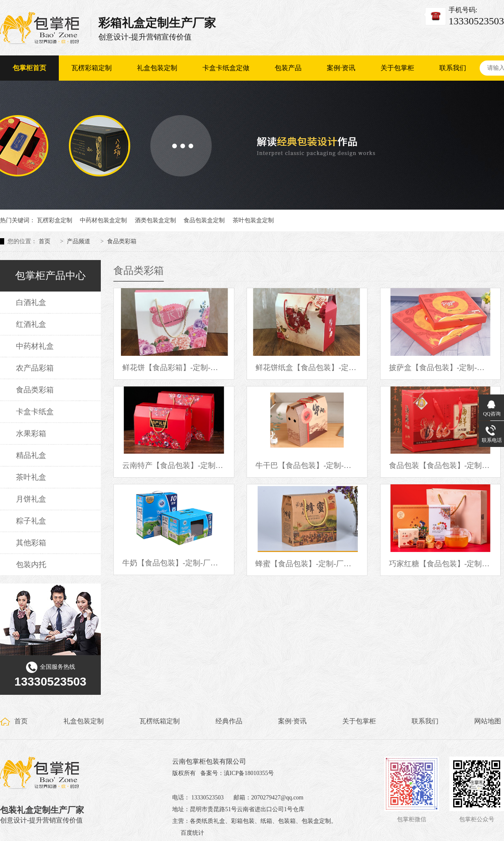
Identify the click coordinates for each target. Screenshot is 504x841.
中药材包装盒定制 (103, 220)
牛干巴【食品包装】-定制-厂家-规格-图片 (307, 465)
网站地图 (488, 721)
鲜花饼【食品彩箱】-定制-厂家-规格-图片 (174, 368)
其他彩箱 (31, 543)
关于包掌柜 (397, 68)
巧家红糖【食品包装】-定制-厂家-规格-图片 (441, 564)
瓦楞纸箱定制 (160, 721)
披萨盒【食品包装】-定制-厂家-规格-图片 (441, 368)
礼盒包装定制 (157, 68)
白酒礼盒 (31, 302)
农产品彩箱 (35, 368)
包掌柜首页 (29, 68)
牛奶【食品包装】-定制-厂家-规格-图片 (174, 563)
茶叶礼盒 (31, 477)
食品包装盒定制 (204, 220)
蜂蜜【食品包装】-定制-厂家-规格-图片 (307, 564)
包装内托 (31, 565)
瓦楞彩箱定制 (92, 68)
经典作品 (229, 721)
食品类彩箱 (122, 241)
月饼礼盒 (31, 499)
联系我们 (453, 68)
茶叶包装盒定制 (253, 220)
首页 (45, 241)
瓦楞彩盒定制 (55, 220)
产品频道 (79, 241)
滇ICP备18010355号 (249, 773)
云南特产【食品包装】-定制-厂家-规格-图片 (174, 465)
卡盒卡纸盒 (35, 412)
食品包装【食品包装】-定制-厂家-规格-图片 (441, 465)
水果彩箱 (31, 434)
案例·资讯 (341, 68)
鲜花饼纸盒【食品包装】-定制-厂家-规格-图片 (307, 368)
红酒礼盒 (31, 324)
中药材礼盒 (35, 346)
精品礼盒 (31, 455)
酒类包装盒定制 (155, 220)
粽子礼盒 (31, 521)
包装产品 (288, 68)
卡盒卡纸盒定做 (226, 68)
